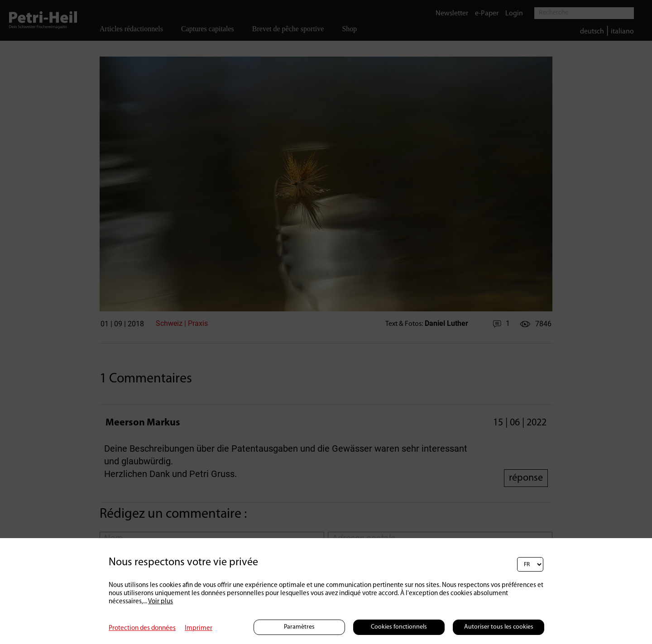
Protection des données (142, 628)
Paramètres (299, 627)
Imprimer (199, 628)
